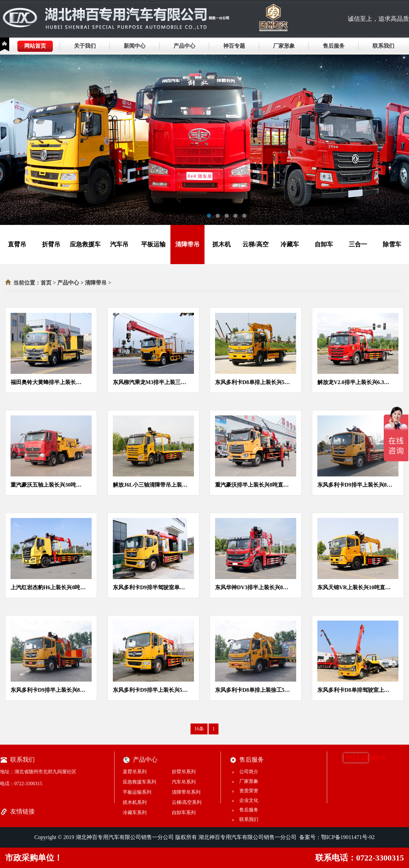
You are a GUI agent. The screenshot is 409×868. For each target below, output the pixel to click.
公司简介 (249, 772)
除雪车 (392, 244)
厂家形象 (284, 46)
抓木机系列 (135, 802)
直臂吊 (17, 244)
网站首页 (35, 46)
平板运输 (153, 244)
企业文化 (249, 800)
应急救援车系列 (139, 782)
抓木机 (222, 244)
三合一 (358, 244)
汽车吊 (119, 244)
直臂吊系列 (135, 772)
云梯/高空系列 (187, 802)
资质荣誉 (249, 791)
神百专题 (234, 46)
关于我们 (85, 46)
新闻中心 (135, 46)
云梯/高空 (255, 244)
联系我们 (383, 46)
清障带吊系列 (186, 792)
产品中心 (184, 46)
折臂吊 (51, 244)
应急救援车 (85, 244)
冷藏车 (290, 244)
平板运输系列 (137, 792)
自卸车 (324, 244)
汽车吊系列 (184, 782)
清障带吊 (187, 244)
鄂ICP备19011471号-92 (348, 837)
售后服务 (334, 46)
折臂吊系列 (184, 772)
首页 (46, 283)
